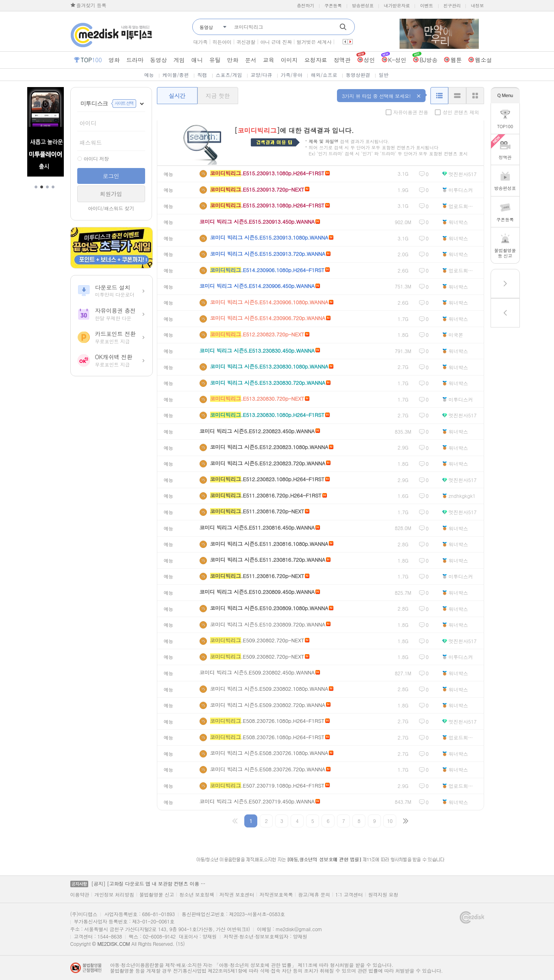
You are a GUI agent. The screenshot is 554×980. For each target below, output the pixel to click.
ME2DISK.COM (113, 944)
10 (390, 821)
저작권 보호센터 (237, 895)
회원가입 (111, 194)
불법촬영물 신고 (157, 895)
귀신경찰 (246, 42)
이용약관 (80, 895)
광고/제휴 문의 (314, 895)
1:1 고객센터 (349, 895)
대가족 (201, 42)
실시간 (177, 96)
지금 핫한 (218, 96)
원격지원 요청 (383, 895)
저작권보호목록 (276, 895)
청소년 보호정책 (197, 895)
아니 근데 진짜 (276, 42)
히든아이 (222, 42)
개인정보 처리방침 (114, 895)
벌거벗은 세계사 (314, 42)
